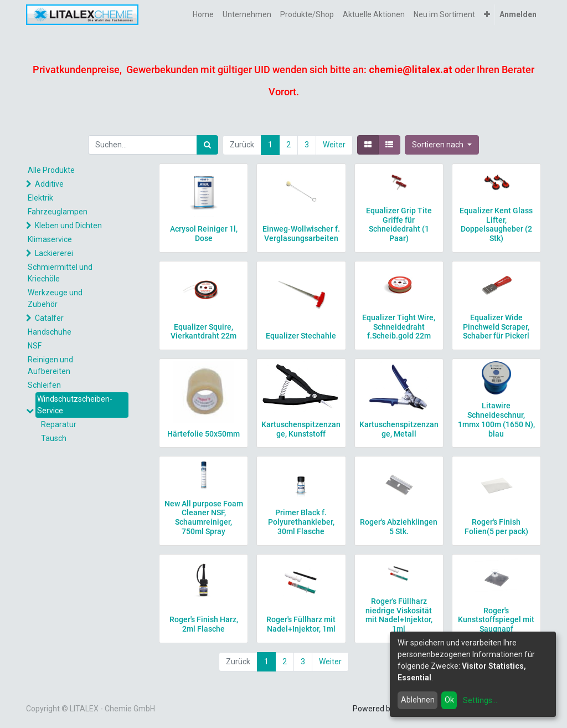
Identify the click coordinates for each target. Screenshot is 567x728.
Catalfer (49, 318)
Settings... (480, 700)
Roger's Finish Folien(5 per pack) (496, 527)
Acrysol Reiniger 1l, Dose (204, 234)
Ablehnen (418, 700)
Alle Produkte (51, 170)
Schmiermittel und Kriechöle (60, 273)
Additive (49, 184)
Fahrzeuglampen (58, 212)
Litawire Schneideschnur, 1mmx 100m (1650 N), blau (496, 419)
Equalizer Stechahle (301, 336)
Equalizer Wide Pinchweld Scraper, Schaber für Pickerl (496, 327)
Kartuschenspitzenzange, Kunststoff (301, 429)
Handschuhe (50, 332)
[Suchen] (207, 145)
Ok (449, 700)
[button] (487, 15)
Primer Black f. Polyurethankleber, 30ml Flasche (301, 522)
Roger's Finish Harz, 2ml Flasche (204, 624)
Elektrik (40, 198)
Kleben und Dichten (68, 225)
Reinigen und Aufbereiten (50, 365)
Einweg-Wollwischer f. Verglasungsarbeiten (301, 234)
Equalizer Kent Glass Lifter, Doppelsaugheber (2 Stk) (496, 224)
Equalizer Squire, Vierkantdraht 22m (203, 332)
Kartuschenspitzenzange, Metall (399, 429)
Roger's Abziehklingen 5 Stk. (399, 527)
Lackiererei (54, 253)
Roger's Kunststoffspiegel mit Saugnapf (496, 620)
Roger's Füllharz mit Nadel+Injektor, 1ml (301, 624)
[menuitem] (203, 15)
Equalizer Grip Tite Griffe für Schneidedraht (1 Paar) (399, 224)
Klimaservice (50, 239)
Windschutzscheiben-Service (75, 405)
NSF (35, 346)
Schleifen (44, 385)
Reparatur (59, 424)
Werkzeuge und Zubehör (55, 298)
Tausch (54, 438)
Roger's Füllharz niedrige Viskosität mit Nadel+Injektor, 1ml (399, 615)
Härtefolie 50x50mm (203, 434)
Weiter (334, 145)
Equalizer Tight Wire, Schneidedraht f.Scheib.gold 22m (399, 327)
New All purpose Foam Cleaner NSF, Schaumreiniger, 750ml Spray (204, 517)
